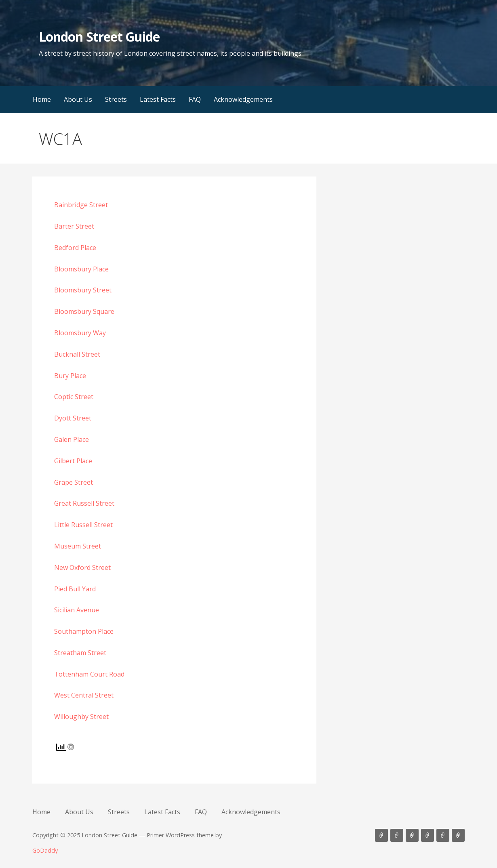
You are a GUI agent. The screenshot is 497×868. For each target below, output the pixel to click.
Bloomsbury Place (81, 269)
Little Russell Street (83, 525)
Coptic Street (74, 397)
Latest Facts (158, 99)
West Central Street (84, 695)
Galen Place (72, 439)
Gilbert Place (73, 461)
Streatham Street (80, 653)
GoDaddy (45, 850)
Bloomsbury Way (80, 333)
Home (42, 99)
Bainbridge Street (81, 205)
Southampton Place (84, 631)
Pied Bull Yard (75, 589)
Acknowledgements (243, 99)
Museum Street (78, 546)
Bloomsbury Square (84, 311)
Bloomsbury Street (83, 290)
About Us (78, 99)
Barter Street (74, 226)
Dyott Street (73, 418)
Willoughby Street (81, 717)
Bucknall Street (77, 354)
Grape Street (74, 482)
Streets (116, 99)
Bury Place (70, 376)
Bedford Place (75, 248)
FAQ (195, 99)
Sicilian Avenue (77, 610)
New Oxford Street (82, 567)
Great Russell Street (84, 503)
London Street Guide (99, 37)
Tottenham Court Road (89, 674)
